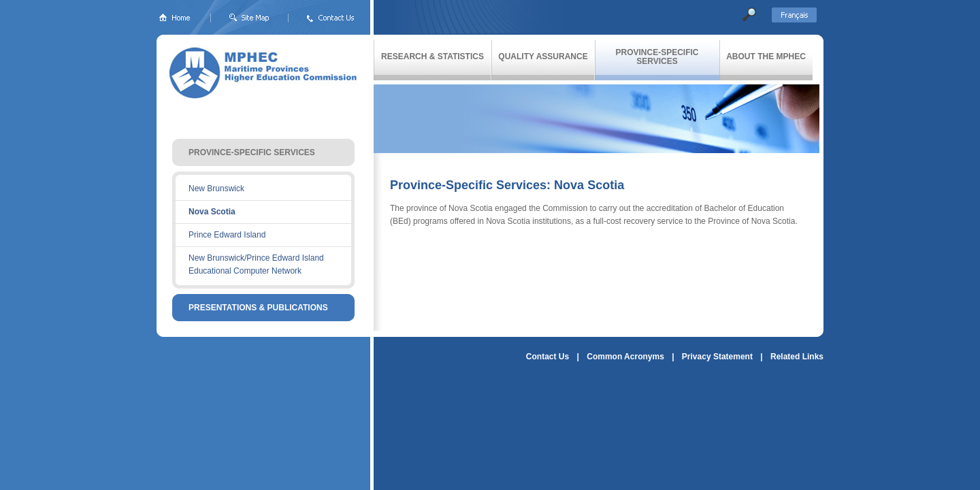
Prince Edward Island (227, 235)
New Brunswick (216, 189)
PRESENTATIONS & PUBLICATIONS (258, 308)
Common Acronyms (625, 357)
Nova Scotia (212, 212)
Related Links (797, 357)
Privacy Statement (717, 357)
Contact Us (548, 357)
